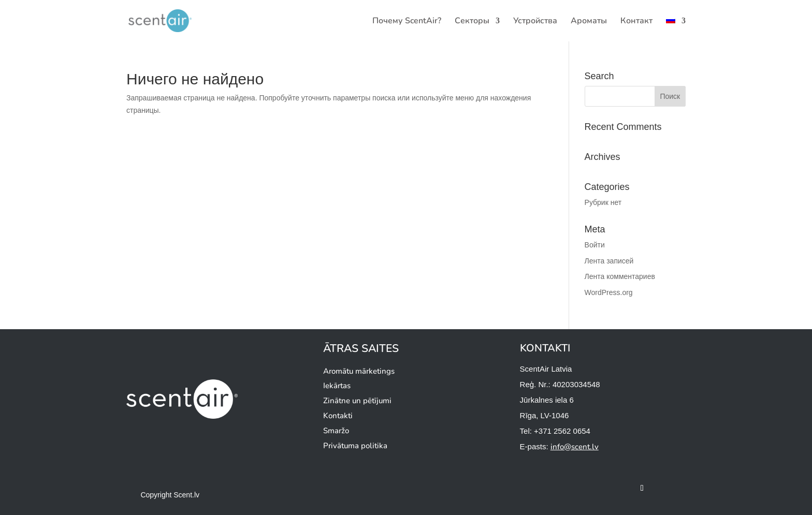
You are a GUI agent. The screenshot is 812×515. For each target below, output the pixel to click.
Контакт (636, 22)
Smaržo (336, 431)
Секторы (472, 22)
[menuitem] (676, 29)
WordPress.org (609, 292)
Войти (595, 245)
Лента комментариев (620, 276)
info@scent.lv (575, 447)
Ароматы (589, 22)
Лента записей (609, 261)
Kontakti (338, 416)
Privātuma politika (355, 446)
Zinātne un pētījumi (357, 401)
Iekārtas (337, 386)
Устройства (535, 22)
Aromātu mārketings (359, 371)
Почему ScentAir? (407, 22)
